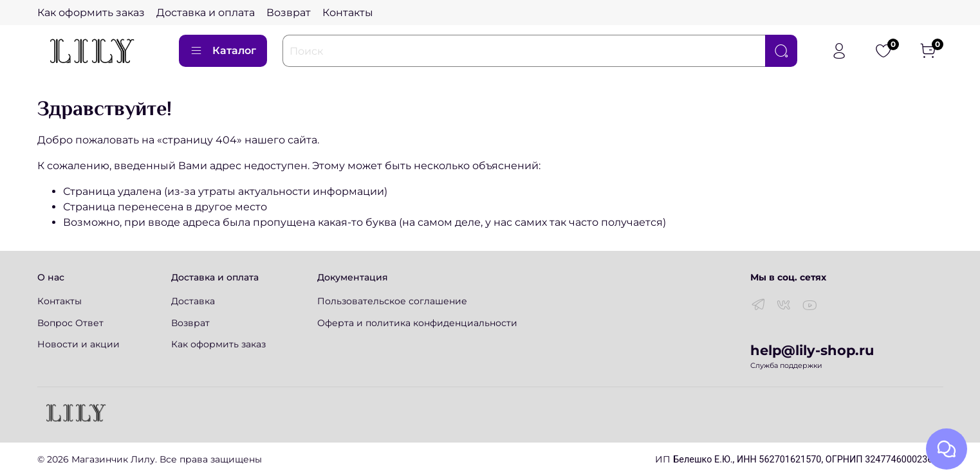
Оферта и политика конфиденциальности (417, 323)
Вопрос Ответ (70, 323)
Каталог (223, 51)
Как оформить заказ (91, 13)
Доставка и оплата (206, 13)
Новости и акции (79, 344)
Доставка (193, 301)
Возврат (289, 13)
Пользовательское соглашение (392, 301)
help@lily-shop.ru (812, 350)
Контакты (348, 13)
